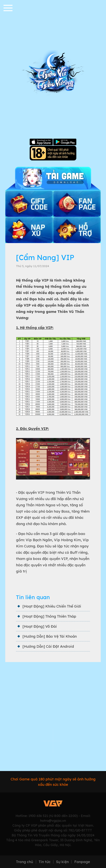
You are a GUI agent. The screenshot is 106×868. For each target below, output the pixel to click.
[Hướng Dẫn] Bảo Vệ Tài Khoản (50, 636)
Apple (41, 142)
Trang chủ (25, 862)
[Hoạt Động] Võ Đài (40, 626)
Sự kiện (62, 862)
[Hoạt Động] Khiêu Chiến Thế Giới (52, 606)
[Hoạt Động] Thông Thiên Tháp (49, 616)
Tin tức (45, 862)
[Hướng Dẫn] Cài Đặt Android (48, 646)
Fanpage (82, 862)
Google (65, 142)
